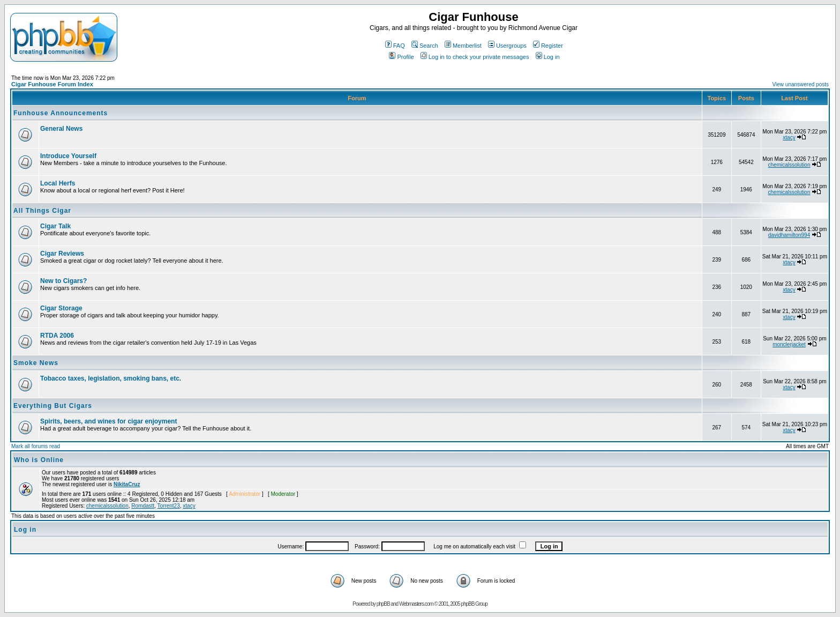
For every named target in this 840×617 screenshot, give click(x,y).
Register (548, 46)
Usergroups (507, 46)
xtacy (789, 137)
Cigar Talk (55, 226)
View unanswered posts (801, 84)
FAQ (395, 46)
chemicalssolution (789, 165)
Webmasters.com (416, 604)
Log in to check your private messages (475, 57)
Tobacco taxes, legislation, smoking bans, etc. (111, 378)
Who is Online (39, 460)
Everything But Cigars (53, 406)
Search (425, 46)
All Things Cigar (42, 211)
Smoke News (36, 363)
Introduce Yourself (68, 156)
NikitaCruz (127, 484)
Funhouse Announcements (61, 113)
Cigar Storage (61, 308)
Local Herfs (58, 183)
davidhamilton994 (789, 235)
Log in (548, 57)
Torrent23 (169, 506)
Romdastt (143, 506)
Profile (401, 57)
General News (61, 129)
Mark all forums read (36, 446)
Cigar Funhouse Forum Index (52, 84)
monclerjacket (789, 344)
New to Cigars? (63, 281)
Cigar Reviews (62, 254)
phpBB (383, 604)
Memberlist (463, 46)
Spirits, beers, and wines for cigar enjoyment (108, 421)
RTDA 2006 (57, 336)
